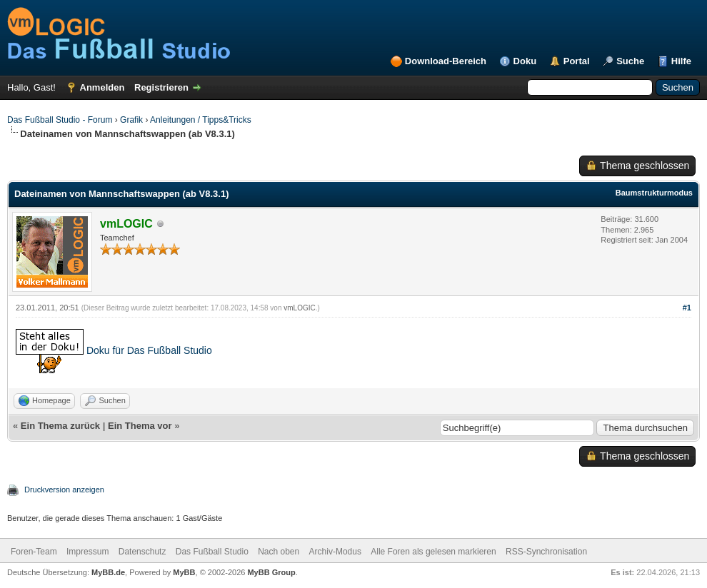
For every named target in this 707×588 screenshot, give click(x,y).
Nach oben (279, 552)
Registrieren (161, 87)
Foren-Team (34, 552)
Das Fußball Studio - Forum (60, 120)
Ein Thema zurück (60, 426)
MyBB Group (271, 572)
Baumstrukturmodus (654, 193)
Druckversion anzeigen (64, 490)
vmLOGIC (299, 308)
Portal (577, 61)
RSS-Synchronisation (546, 552)
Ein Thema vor (140, 426)
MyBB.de (108, 572)
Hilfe (681, 61)
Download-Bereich (446, 61)
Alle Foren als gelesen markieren (433, 552)
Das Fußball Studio (212, 552)
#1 (687, 308)
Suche (630, 61)
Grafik (131, 120)
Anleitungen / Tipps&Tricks (201, 120)
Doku (525, 61)
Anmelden (102, 87)
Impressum (87, 552)
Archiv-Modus (335, 552)
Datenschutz (142, 552)
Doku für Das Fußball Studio (149, 350)
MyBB (184, 572)
